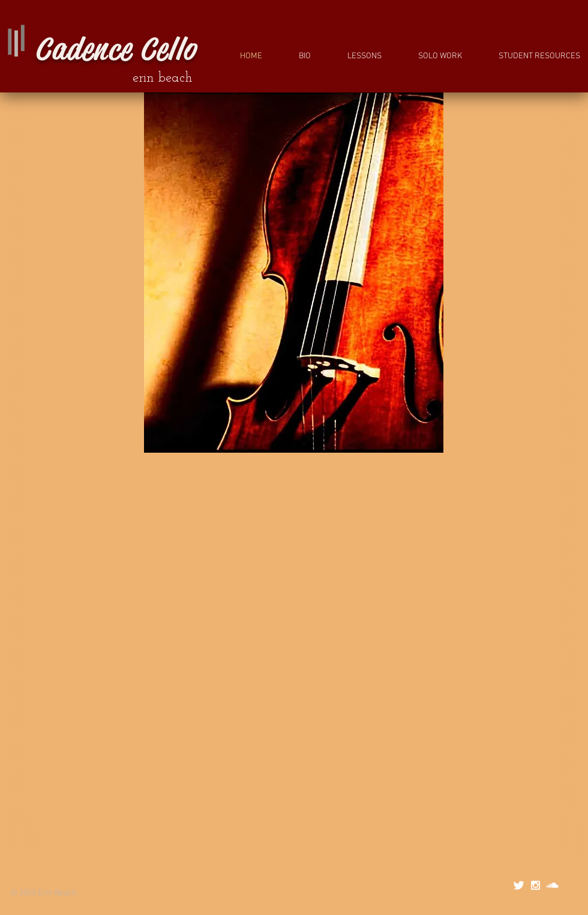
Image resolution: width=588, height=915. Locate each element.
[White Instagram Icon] (535, 885)
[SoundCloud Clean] (552, 885)
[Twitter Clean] (519, 885)
